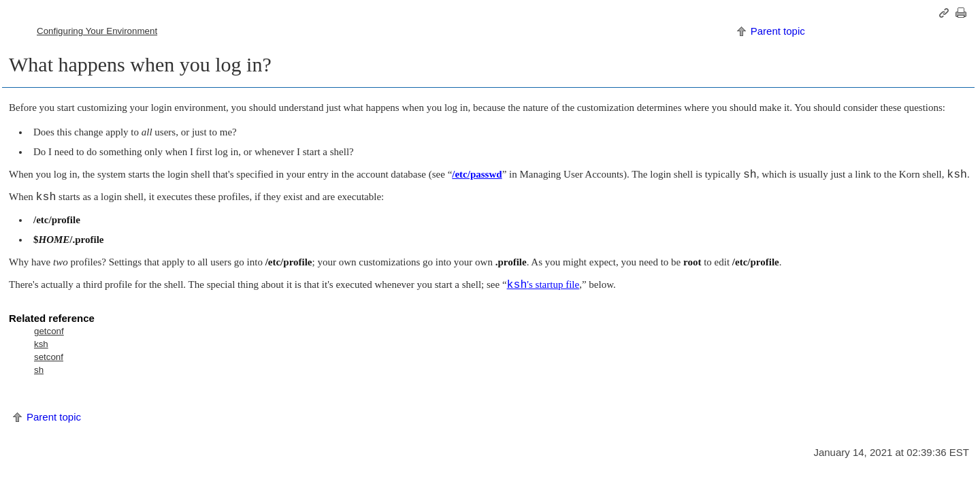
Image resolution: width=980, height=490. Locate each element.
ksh (41, 344)
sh (39, 370)
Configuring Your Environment (97, 31)
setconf (49, 357)
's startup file (543, 284)
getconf (49, 331)
